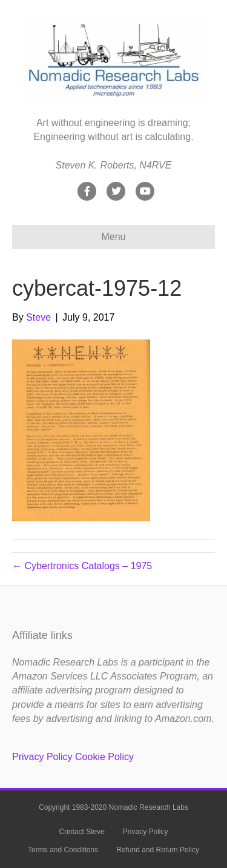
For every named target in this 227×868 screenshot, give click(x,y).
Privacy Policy (42, 757)
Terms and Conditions (63, 850)
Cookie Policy (104, 757)
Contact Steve (81, 832)
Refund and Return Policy (158, 850)
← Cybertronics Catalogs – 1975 (82, 566)
